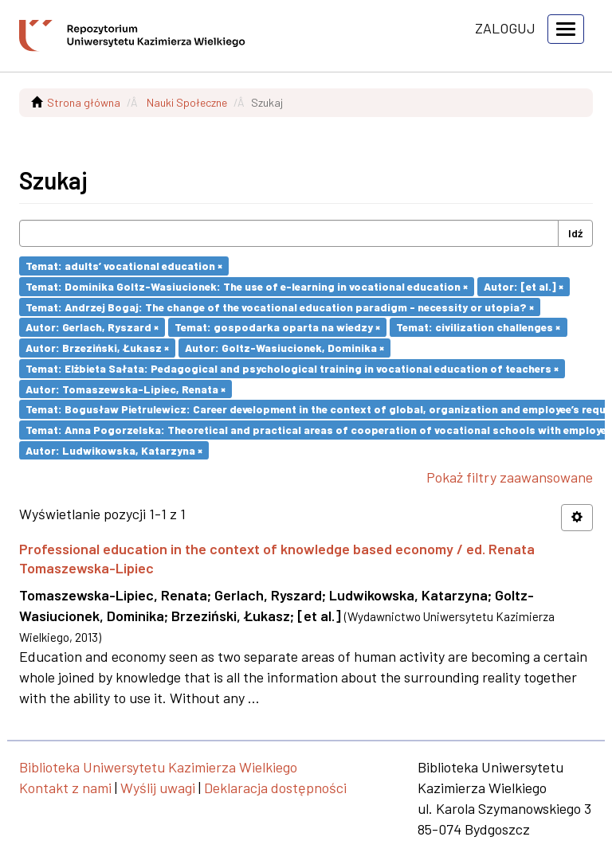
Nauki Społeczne (187, 102)
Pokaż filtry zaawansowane (510, 477)
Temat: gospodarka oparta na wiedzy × (277, 327)
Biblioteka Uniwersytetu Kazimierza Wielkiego (158, 767)
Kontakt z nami (65, 788)
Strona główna (84, 102)
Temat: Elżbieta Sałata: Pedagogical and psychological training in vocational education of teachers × (292, 368)
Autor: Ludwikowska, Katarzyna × (114, 450)
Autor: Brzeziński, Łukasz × (97, 348)
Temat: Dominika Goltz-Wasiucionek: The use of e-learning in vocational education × (247, 286)
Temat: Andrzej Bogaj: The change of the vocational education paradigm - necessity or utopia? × (280, 306)
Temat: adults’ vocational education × (124, 266)
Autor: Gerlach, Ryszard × (92, 327)
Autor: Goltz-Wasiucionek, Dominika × (284, 348)
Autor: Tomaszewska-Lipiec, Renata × (126, 388)
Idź (575, 233)
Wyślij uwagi (158, 788)
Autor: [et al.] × (524, 286)
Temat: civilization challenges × (478, 327)
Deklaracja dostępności (275, 788)
